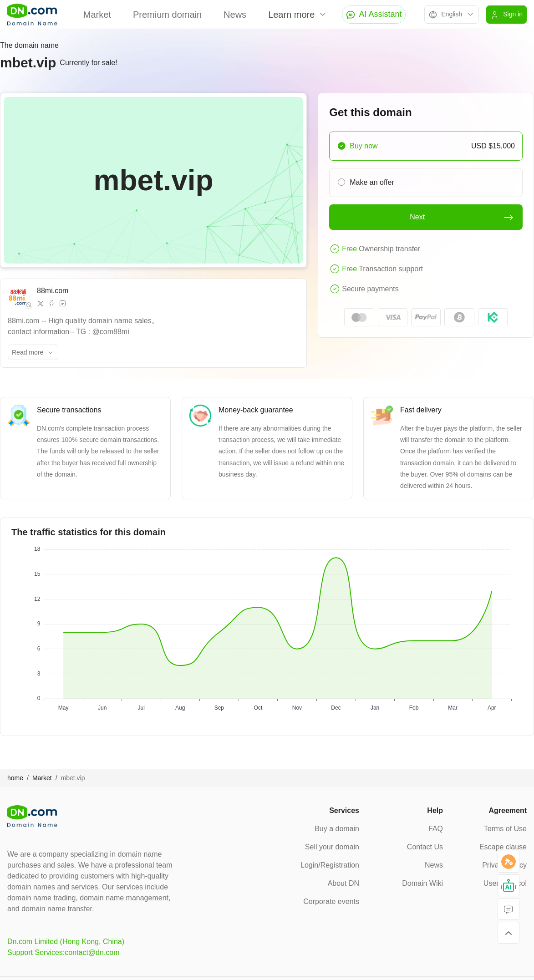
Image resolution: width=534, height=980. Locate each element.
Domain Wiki (422, 883)
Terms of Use (505, 829)
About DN (343, 883)
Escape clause (503, 847)
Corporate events (331, 901)
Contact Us (425, 847)
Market (97, 15)
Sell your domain (332, 847)
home (15, 778)
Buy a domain (337, 829)
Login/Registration (330, 865)
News (235, 15)
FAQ (436, 829)
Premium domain (167, 15)
